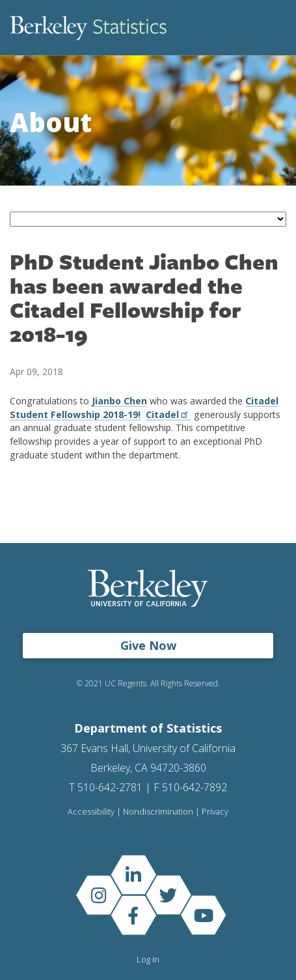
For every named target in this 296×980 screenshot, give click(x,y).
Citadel (168, 414)
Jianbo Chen (119, 401)
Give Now (148, 645)
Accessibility (91, 812)
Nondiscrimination (158, 812)
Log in (148, 959)
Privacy (215, 812)
